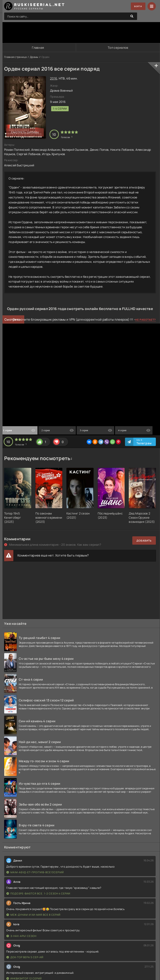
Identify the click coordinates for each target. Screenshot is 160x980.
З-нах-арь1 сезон (21, 936)
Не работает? (146, 320)
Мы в (144, 442)
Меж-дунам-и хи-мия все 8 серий (33, 915)
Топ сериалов (118, 48)
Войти (137, 6)
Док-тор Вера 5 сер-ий (25, 957)
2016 (54, 79)
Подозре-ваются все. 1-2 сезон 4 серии (38, 894)
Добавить (144, 541)
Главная (38, 48)
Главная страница (15, 57)
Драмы (34, 57)
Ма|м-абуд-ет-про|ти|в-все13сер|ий (35, 872)
